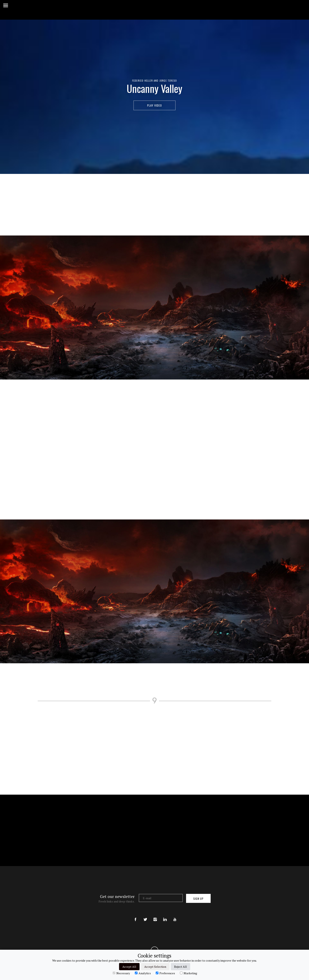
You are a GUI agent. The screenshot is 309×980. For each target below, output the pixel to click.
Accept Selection (155, 967)
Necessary (121, 973)
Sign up (198, 898)
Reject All (181, 967)
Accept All (129, 967)
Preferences (165, 973)
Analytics (143, 973)
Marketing (189, 973)
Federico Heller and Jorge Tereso (154, 81)
